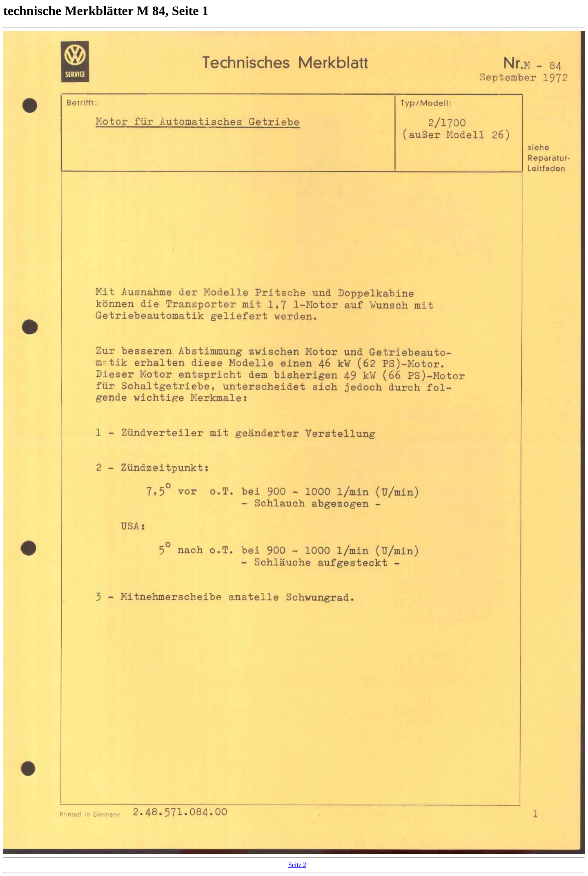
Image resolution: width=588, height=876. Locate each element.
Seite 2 (297, 865)
